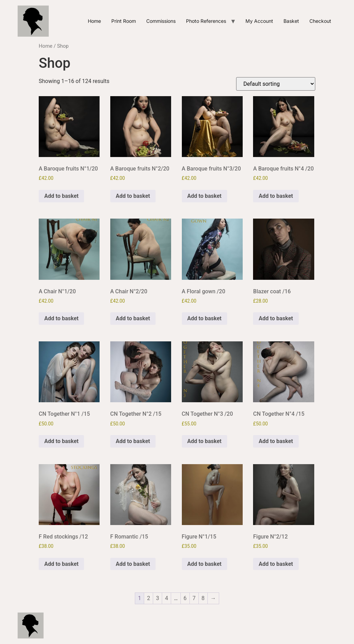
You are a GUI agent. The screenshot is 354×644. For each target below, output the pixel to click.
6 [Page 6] (185, 598)
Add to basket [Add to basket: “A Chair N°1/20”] (61, 318)
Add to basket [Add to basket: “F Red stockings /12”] (61, 564)
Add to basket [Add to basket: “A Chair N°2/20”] (133, 318)
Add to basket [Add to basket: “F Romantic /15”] (133, 564)
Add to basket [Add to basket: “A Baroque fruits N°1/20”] (61, 196)
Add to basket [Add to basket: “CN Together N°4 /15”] (276, 441)
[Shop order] (276, 84)
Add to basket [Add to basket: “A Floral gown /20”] (204, 318)
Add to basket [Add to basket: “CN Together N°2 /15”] (133, 441)
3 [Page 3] (157, 598)
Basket (291, 21)
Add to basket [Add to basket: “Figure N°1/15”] (204, 564)
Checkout (320, 21)
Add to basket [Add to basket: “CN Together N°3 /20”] (204, 441)
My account (259, 21)
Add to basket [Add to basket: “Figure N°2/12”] (276, 564)
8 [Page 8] (203, 598)
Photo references (206, 21)
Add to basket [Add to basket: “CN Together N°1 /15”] (61, 441)
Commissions (161, 21)
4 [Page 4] (166, 598)
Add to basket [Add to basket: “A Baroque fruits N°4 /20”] (276, 196)
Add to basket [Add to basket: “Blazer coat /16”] (276, 318)
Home (94, 21)
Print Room (124, 21)
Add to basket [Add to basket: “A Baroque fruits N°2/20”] (133, 196)
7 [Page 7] (194, 598)
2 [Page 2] (148, 598)
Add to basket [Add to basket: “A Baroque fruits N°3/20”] (204, 196)
